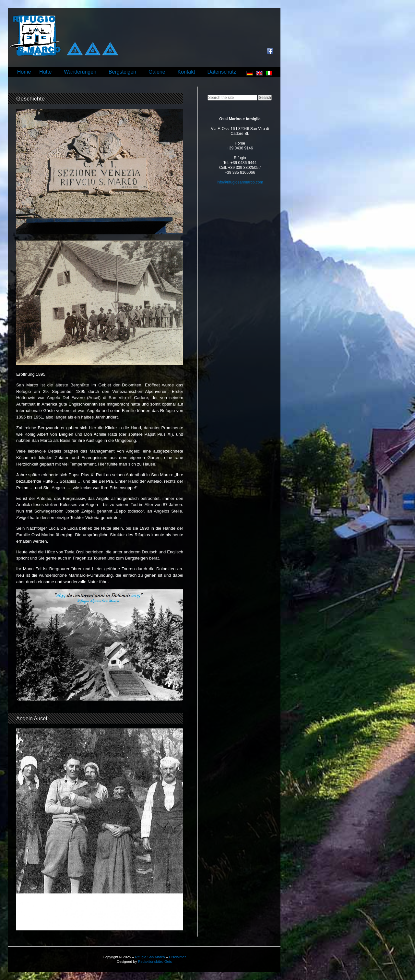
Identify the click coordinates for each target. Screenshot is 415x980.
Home (24, 72)
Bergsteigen (122, 72)
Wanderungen (80, 72)
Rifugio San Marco (150, 957)
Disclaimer (177, 957)
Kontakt (186, 72)
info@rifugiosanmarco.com (240, 182)
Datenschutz (222, 72)
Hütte (45, 72)
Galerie (157, 72)
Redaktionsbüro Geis (155, 962)
